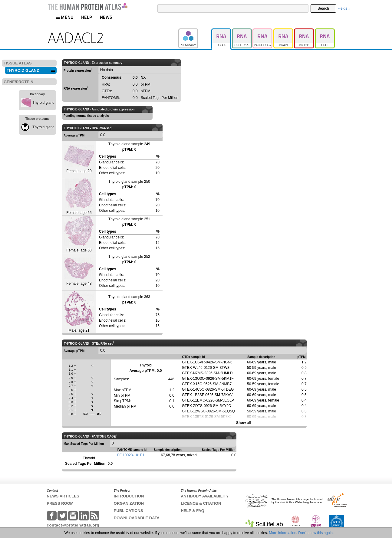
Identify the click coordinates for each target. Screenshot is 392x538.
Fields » (344, 8)
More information (283, 533)
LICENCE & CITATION (201, 503)
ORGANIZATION (129, 503)
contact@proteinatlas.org (73, 525)
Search (323, 8)
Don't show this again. (316, 533)
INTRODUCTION (129, 496)
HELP (87, 17)
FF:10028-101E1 (131, 455)
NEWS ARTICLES (63, 496)
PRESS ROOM (60, 503)
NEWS (106, 17)
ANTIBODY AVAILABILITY (205, 496)
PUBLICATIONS (128, 511)
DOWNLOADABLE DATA (137, 518)
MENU (64, 17)
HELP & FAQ (193, 511)
